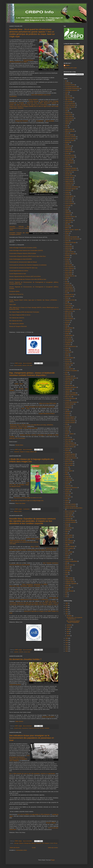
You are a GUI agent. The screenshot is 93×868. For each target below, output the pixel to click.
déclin (67, 224)
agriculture (68, 96)
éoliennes (24, 365)
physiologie (68, 460)
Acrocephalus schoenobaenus (72, 88)
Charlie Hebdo (69, 172)
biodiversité (17, 452)
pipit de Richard (69, 463)
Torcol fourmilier (69, 578)
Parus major (68, 441)
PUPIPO (67, 491)
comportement (25, 728)
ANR (66, 111)
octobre (69, 627)
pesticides (21, 652)
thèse (31, 365)
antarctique (68, 113)
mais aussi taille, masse (46, 603)
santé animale (69, 528)
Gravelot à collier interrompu (72, 309)
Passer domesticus (70, 443)
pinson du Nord (69, 462)
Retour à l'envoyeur (70, 511)
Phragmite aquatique (70, 454)
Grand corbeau (69, 306)
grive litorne (68, 315)
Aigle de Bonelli (69, 98)
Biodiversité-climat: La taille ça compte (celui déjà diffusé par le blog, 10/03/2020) (31, 425)
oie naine (67, 426)
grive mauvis (68, 317)
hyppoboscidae (69, 335)
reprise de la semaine (70, 504)
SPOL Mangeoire (46, 843)
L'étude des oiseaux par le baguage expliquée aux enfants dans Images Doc (32, 460)
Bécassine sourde (69, 140)
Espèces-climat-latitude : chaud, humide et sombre (24, 428)
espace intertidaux (70, 252)
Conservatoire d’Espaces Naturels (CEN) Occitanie (23, 253)
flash (66, 282)
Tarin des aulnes (69, 565)
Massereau (68, 382)
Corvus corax (68, 200)
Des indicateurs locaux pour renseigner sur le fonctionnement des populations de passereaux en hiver (32, 738)
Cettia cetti (68, 166)
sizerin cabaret (69, 535)
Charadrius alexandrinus (71, 170)
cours (66, 209)
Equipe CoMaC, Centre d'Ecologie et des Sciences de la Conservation (37, 550)
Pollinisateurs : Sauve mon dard (18, 427)
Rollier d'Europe (69, 517)
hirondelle (67, 330)
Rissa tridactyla (69, 513)
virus (66, 595)
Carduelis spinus (69, 163)
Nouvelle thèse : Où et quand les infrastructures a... (74, 618)
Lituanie (67, 367)
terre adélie (68, 571)
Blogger (53, 860)
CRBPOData (68, 213)
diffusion (32, 452)
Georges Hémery (69, 289)
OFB (66, 424)
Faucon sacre (68, 274)
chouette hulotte (18, 728)
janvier (69, 636)
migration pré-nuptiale (70, 393)
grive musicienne (69, 319)
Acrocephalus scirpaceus (71, 90)
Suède (67, 556)
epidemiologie (68, 246)
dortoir (67, 235)
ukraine (67, 585)
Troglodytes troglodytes (71, 584)
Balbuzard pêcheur (70, 131)
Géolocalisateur (69, 287)
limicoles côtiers (69, 363)
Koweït (67, 354)
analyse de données (70, 107)
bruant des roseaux (70, 157)
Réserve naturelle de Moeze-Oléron (74, 508)
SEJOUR (67, 530)
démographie (68, 226)
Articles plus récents (15, 848)
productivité (68, 486)
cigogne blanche (69, 181)
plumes (26, 652)
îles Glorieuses (69, 341)
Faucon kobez (69, 270)
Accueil (34, 848)
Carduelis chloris (69, 161)
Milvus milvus (68, 397)
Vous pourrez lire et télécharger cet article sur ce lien (28, 498)
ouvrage (67, 432)
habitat (67, 324)
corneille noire (69, 198)
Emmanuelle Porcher (51, 548)
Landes (67, 356)
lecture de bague (69, 358)
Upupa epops (68, 587)
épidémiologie (68, 248)
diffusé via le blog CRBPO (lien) (47, 403)
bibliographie (68, 146)
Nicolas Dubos (19, 384)
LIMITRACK (68, 365)
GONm (67, 298)
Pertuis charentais (69, 447)
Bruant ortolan (69, 159)
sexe (66, 533)
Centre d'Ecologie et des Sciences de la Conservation (40, 407)
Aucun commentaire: (28, 363)
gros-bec (67, 322)
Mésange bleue (28, 843)
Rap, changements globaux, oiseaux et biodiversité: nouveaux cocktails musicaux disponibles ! (32, 374)
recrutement (68, 497)
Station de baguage (70, 546)
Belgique (67, 142)
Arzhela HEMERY (33, 100)
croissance (68, 215)
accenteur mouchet (70, 85)
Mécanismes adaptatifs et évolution (30, 586)
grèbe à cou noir (69, 311)
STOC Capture (69, 552)
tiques (67, 574)
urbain (67, 589)
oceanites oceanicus (70, 421)
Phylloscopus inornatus (71, 458)
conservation (68, 191)
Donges (67, 233)
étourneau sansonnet (70, 254)
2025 (67, 605)
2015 (67, 649)
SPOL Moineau (69, 543)
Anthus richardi (69, 114)
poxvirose (67, 482)
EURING (67, 256)
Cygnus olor (68, 222)
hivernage (16, 843)
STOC (67, 550)
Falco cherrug (68, 265)
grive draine (68, 313)
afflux (66, 94)
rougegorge (68, 519)
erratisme (67, 250)
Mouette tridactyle (69, 404)
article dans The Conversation (17, 438)
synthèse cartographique (71, 561)
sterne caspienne (69, 548)
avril (68, 633)
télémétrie (47, 728)
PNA (66, 473)
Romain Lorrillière (51, 823)
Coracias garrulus (69, 196)
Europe (67, 259)
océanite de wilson (70, 419)
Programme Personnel (22, 121)
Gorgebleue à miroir (70, 300)
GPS (28, 365)
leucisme (67, 359)
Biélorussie (68, 148)
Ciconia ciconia (69, 179)
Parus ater (68, 437)
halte (66, 326)
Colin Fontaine (13, 550)
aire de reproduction (70, 103)
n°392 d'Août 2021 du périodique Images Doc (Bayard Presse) (19, 485)
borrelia (67, 153)
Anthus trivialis (69, 116)
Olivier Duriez (44, 101)
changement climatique (25, 452)
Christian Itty (40, 121)
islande (67, 348)
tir (66, 576)
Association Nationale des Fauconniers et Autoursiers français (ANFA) (19, 228)
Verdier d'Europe (54, 843)
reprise (67, 502)
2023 (67, 610)
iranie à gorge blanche (71, 346)
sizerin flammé (69, 537)
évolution (67, 261)
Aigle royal (68, 100)
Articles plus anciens (53, 848)
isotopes (67, 350)
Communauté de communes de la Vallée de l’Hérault (23, 262)
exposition (16, 652)
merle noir (68, 384)
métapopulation (69, 389)
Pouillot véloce (69, 480)
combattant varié (69, 183)
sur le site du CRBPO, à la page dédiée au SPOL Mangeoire (34, 814)
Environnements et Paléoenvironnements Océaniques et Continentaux (29, 599)
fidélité (67, 278)
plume (67, 467)
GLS (66, 293)
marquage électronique (71, 378)
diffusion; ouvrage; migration (72, 230)
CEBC (67, 165)
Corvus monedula (69, 204)
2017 (67, 645)
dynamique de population (71, 237)
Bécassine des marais (70, 139)
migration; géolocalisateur (71, 395)
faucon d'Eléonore (69, 269)
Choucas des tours (70, 176)
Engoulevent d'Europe (70, 243)
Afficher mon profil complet (70, 68)
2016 (67, 647)
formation (67, 283)
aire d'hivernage (69, 102)
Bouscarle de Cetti (70, 155)
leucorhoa (68, 361)
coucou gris (68, 205)
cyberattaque (68, 218)
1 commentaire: (26, 509)
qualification (68, 493)
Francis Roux (68, 285)
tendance (67, 569)
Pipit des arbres (69, 465)
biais (66, 144)
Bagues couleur (69, 129)
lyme (66, 373)
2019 (28, 408)
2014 (67, 651)
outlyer (67, 430)
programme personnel (15, 685)
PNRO (67, 475)
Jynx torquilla (68, 352)
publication (68, 489)
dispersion (68, 231)
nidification (68, 411)
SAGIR (67, 526)
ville (66, 593)
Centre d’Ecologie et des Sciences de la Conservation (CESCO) (26, 250)
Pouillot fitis (68, 478)
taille (35, 452)
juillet (68, 631)
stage (66, 545)
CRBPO (41, 103)
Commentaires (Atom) (21, 850)
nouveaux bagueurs (70, 417)
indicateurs (21, 843)
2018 (23, 408)
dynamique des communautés (72, 239)
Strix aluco (42, 728)
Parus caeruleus (69, 439)
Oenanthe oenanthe (70, 423)
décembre (69, 616)
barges (67, 133)
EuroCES (67, 257)
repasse (67, 501)
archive (67, 124)
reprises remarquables (71, 506)
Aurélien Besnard (34, 101)
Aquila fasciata (69, 120)
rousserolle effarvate (70, 520)
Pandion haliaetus (69, 434)
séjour (67, 532)
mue (66, 410)
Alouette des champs (70, 105)
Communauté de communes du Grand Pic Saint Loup (23, 268)
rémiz (66, 499)
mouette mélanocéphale (71, 402)
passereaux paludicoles (71, 445)
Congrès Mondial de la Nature (47, 414)
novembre (69, 625)
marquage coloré (69, 376)
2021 (67, 614)
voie (66, 597)
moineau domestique (70, 398)
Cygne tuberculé (69, 220)
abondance (68, 83)
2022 (67, 612)
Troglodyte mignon (70, 582)
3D (66, 81)
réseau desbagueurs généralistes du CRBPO (35, 584)
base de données (69, 135)
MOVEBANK (68, 408)
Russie (67, 524)
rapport (67, 495)
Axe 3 (67, 127)
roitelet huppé (68, 515)
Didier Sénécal (19, 721)
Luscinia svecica (69, 369)
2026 (67, 603)
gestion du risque (69, 291)
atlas (66, 126)
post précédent (50, 121)
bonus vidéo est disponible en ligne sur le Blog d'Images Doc (27, 501)
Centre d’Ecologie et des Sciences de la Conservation (32, 105)
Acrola (67, 92)
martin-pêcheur (69, 380)
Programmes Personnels (34, 728)
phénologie (68, 452)
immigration (68, 343)
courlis (67, 207)
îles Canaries (68, 339)
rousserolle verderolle (70, 522)
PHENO (67, 450)
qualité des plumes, (51, 601)
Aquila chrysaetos (18, 365)
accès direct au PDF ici (48, 717)
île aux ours (68, 337)
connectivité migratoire (71, 189)
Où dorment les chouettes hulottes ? (25, 659)
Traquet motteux (69, 580)
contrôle (67, 192)
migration (67, 391)
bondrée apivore (69, 152)
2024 (67, 607)
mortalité (67, 400)
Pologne (67, 476)
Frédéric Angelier (31, 539)
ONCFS (67, 428)
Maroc (67, 374)
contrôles (67, 194)
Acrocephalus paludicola (71, 87)
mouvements (68, 406)
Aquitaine (67, 122)
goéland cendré (69, 296)
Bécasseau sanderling (70, 137)
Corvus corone (69, 202)
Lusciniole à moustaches (71, 371)
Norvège (67, 413)
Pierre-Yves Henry (32, 103)
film (66, 280)
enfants (20, 511)
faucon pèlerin (69, 272)
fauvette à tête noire (70, 276)
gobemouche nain (69, 294)
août (68, 629)
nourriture (67, 415)
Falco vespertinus (69, 267)
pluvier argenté (69, 471)
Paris (66, 436)
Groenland (68, 321)
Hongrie (67, 334)
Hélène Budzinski (53, 598)
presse (67, 484)
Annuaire (67, 109)
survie (67, 558)
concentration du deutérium (72, 187)
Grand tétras (68, 308)
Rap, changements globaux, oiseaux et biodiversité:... (73, 622)
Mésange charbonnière (37, 843)
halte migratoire (69, 328)
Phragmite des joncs (70, 456)
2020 (67, 638)
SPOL (67, 539)
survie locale (68, 559)
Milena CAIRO (35, 547)
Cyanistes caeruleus (70, 217)
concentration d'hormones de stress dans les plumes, (24, 603)
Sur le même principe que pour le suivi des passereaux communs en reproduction (32, 774)
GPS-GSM (68, 304)
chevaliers (68, 174)
